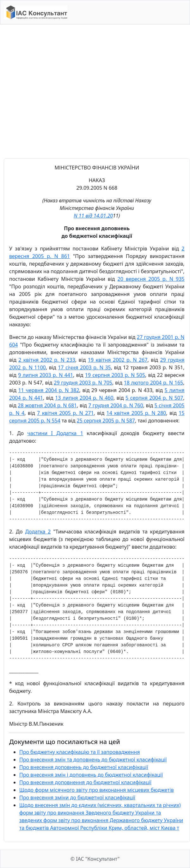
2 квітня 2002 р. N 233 (47, 360)
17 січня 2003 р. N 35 (84, 367)
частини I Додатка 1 (55, 433)
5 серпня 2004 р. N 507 (154, 398)
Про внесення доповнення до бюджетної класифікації (85, 782)
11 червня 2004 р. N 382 (49, 390)
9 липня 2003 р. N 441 (46, 375)
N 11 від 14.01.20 (93, 216)
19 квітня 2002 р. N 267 (118, 360)
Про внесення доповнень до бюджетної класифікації (84, 767)
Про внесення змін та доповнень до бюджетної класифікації (93, 760)
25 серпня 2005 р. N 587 (106, 421)
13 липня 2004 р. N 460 (84, 398)
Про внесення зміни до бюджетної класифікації (77, 797)
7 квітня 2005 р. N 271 (65, 413)
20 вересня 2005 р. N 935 (151, 279)
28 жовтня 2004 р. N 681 (47, 405)
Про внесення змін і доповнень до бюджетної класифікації (91, 775)
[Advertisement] (59, 92)
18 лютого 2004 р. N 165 (154, 383)
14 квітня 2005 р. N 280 (136, 413)
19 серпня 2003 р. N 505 (115, 375)
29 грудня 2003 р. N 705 (83, 383)
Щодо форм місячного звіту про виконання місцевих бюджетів (97, 790)
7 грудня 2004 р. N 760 (116, 405)
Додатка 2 (38, 532)
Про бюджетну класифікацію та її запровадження (80, 752)
